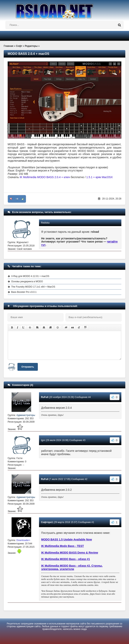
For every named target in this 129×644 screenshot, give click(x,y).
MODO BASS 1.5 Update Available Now (67, 539)
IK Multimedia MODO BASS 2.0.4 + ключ (45, 177)
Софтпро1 (47, 522)
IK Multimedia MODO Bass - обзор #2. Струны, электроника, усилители (72, 567)
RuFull (45, 397)
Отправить (28, 367)
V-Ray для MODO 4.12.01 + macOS (30, 276)
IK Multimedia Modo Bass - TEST (63, 546)
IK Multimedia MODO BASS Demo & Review (70, 553)
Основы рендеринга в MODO (27, 281)
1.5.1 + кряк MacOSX (99, 177)
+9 (17, 199)
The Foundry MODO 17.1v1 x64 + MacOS (33, 287)
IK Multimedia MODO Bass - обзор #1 (65, 559)
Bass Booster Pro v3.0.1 (24, 292)
